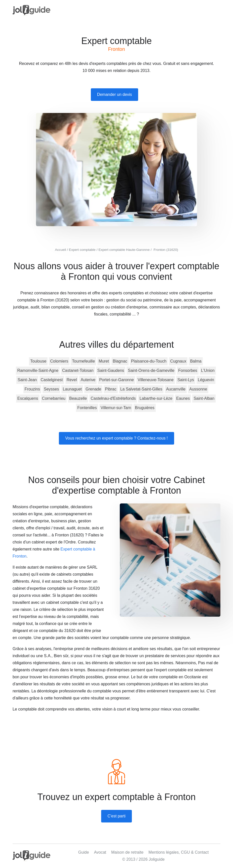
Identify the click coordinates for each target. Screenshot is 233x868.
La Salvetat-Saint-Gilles (141, 389)
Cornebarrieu (54, 398)
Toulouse (38, 361)
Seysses (51, 389)
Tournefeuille (83, 361)
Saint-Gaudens (111, 370)
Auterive (88, 380)
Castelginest (52, 380)
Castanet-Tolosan (78, 370)
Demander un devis (115, 94)
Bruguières (145, 408)
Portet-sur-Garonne (116, 380)
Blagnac (120, 361)
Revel (72, 380)
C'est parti (116, 816)
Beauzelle (78, 398)
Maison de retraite (127, 852)
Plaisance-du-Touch (149, 361)
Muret (104, 361)
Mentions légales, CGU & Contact (179, 852)
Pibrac (111, 389)
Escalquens (28, 398)
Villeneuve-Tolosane (156, 380)
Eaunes (183, 398)
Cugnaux (178, 361)
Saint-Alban (204, 398)
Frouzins (32, 389)
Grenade (93, 389)
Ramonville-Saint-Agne (38, 370)
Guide (84, 852)
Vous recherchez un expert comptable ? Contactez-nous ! (116, 438)
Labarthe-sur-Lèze (156, 398)
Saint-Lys (186, 380)
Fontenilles (87, 408)
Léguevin (206, 380)
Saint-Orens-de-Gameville (151, 370)
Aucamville (176, 389)
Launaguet (72, 389)
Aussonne (198, 389)
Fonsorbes (188, 370)
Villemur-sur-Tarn (116, 408)
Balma (196, 361)
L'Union (208, 370)
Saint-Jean (27, 380)
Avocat (100, 852)
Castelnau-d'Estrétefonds (113, 398)
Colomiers (59, 361)
